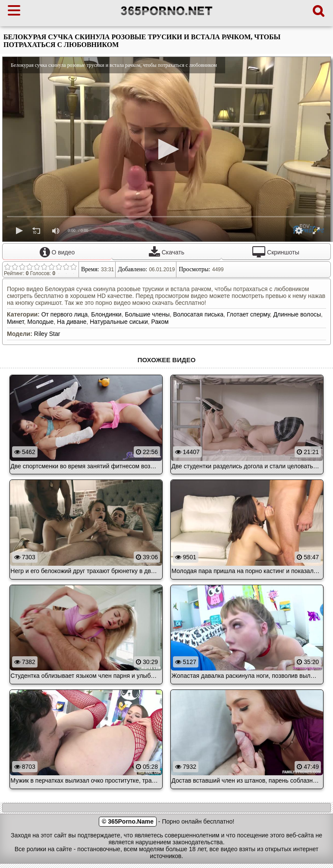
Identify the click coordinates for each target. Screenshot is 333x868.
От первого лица (65, 314)
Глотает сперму (248, 314)
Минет (15, 322)
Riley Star (47, 334)
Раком (160, 322)
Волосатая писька (198, 314)
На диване (72, 322)
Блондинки (106, 314)
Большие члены (147, 314)
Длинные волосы (297, 314)
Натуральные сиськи (119, 322)
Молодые (40, 322)
